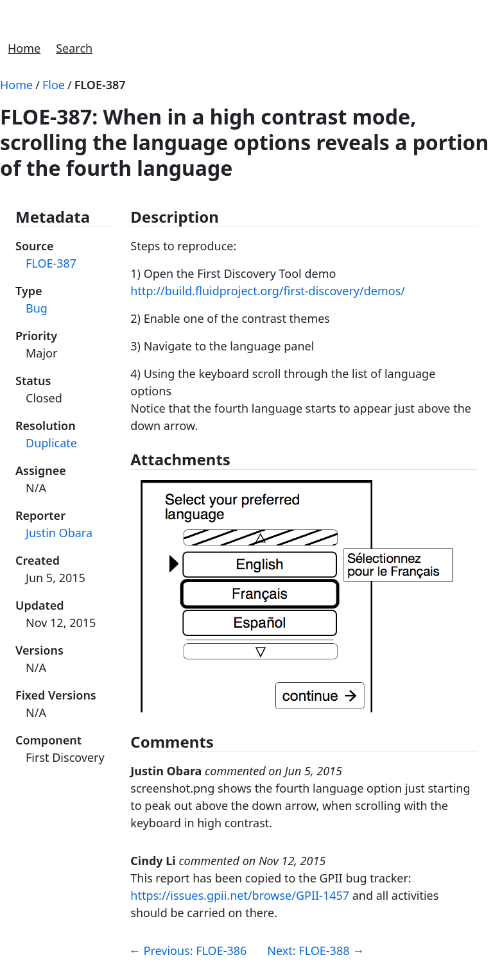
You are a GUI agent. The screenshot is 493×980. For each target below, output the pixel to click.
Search (74, 48)
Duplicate (51, 443)
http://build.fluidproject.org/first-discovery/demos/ (268, 291)
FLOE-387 (100, 85)
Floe (54, 85)
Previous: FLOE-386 (188, 950)
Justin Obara (59, 533)
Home (24, 48)
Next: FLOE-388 (316, 950)
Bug (37, 308)
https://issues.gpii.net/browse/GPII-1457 (240, 895)
